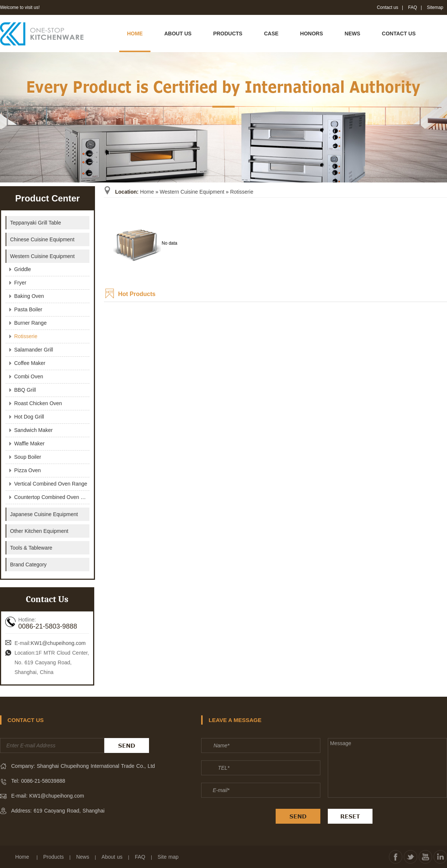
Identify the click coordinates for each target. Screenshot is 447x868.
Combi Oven (29, 376)
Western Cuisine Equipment (192, 192)
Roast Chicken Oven (38, 403)
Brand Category (28, 565)
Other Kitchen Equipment (39, 531)
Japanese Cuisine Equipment (44, 514)
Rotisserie (242, 192)
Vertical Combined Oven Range (51, 484)
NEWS (352, 34)
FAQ (413, 7)
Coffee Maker (30, 363)
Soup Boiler (28, 457)
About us (112, 857)
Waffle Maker (29, 443)
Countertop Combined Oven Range (52, 497)
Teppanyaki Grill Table (36, 223)
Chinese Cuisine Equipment (42, 239)
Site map (168, 857)
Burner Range (30, 323)
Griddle (23, 269)
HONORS (312, 34)
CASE (271, 34)
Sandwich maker (34, 430)
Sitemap (435, 7)
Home (147, 192)
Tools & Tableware (31, 548)
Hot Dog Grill (29, 417)
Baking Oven (29, 296)
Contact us (388, 7)
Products (53, 857)
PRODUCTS (228, 34)
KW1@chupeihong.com (58, 643)
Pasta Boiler (28, 309)
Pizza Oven (28, 470)
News (83, 857)
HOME (135, 34)
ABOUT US (178, 34)
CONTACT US (399, 34)
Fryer (20, 283)
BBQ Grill (25, 390)
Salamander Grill (34, 350)
